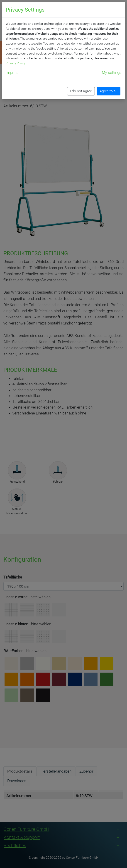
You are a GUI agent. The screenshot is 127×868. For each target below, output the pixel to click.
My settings (112, 72)
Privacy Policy (15, 63)
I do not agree (81, 91)
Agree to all (109, 91)
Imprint (12, 72)
